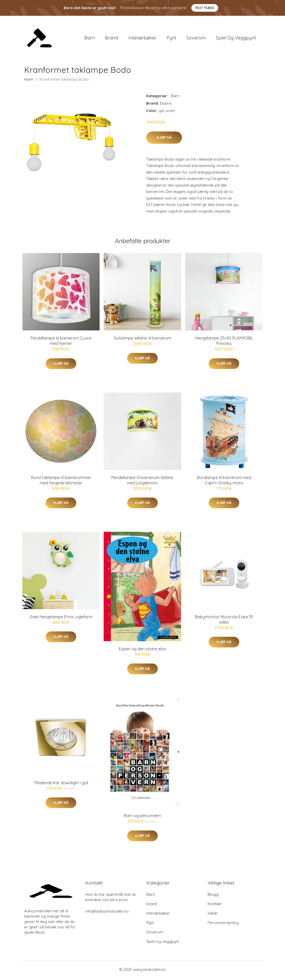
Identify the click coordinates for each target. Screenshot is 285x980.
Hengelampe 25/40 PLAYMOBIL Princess (224, 342)
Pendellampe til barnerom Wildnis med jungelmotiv (142, 482)
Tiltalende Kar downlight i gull (61, 785)
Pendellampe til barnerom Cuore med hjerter (61, 342)
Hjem (29, 81)
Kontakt (215, 906)
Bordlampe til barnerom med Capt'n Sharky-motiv (224, 482)
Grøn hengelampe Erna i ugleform (61, 619)
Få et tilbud (205, 8)
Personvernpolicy (223, 924)
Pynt (171, 39)
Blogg (213, 896)
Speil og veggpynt (236, 39)
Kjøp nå (164, 139)
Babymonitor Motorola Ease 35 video (224, 621)
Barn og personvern (142, 817)
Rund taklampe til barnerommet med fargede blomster (61, 482)
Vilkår (213, 915)
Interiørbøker (142, 39)
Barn (90, 39)
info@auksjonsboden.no (107, 913)
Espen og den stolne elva (142, 650)
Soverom (196, 39)
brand (112, 39)
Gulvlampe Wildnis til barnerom (142, 340)
